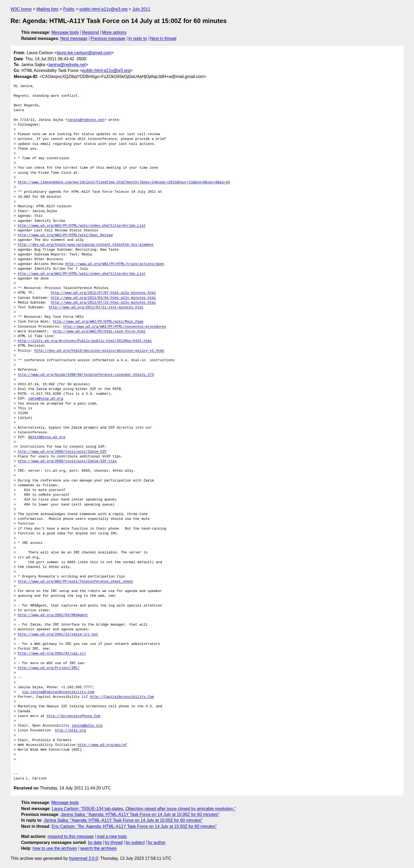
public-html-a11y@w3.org (103, 9)
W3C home (21, 9)
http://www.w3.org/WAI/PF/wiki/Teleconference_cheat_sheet (76, 582)
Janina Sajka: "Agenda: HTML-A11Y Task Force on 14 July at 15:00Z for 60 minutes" (140, 814)
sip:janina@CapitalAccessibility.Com (58, 692)
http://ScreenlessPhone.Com (74, 716)
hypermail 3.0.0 (83, 858)
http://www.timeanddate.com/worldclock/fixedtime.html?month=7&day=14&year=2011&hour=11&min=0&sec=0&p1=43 (124, 182)
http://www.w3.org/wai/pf (102, 745)
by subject (135, 842)
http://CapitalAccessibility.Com (122, 697)
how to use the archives (55, 848)
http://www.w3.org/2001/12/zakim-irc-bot (58, 635)
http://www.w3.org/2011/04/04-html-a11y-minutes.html (103, 298)
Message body (65, 32)
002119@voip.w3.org (47, 437)
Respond (91, 32)
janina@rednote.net (67, 65)
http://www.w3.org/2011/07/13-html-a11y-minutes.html (103, 303)
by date (95, 842)
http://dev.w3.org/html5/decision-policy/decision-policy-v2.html (99, 351)
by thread (114, 842)
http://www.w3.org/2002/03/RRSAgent (53, 615)
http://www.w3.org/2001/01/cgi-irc (52, 654)
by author (157, 842)
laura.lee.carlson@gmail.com (84, 53)
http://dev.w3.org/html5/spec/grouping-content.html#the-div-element (86, 245)
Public (69, 9)
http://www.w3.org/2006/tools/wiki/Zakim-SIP (62, 452)
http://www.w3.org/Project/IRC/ (49, 668)
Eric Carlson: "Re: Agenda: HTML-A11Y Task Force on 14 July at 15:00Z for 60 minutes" (134, 826)
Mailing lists (47, 9)
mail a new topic (112, 836)
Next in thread (163, 38)
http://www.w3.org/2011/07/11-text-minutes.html (96, 307)
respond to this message (70, 836)
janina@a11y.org (87, 726)
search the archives (99, 848)
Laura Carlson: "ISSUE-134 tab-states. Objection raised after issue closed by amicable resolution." (144, 809)
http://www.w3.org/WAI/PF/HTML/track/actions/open (115, 264)
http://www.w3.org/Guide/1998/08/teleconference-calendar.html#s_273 (86, 375)
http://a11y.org (70, 731)
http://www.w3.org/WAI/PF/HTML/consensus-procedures (115, 327)
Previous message (108, 38)
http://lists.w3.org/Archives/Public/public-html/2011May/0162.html (85, 341)
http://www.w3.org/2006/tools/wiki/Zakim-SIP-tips (67, 461)
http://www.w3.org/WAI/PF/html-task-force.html (99, 332)
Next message (74, 38)
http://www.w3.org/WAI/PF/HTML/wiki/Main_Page (98, 322)
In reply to (138, 38)
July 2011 (141, 9)
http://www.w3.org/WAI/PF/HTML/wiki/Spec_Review (65, 235)
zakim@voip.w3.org (46, 399)
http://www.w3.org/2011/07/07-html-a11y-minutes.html (103, 293)
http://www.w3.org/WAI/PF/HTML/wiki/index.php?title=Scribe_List (82, 226)
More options (114, 32)
